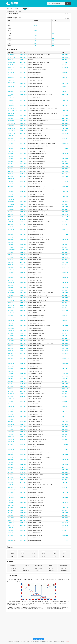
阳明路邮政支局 (11, 57)
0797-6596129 (65, 313)
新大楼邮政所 (11, 394)
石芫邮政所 (10, 197)
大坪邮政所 (10, 343)
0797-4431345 (65, 143)
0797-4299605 (65, 515)
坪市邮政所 (10, 346)
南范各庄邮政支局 (39, 568)
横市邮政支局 (11, 341)
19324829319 (65, 449)
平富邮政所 (10, 235)
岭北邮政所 (10, 538)
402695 (33, 554)
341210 (21, 235)
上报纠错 (67, 642)
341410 (21, 326)
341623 (21, 437)
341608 (21, 409)
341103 (21, 156)
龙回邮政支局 (11, 308)
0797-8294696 (65, 57)
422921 (54, 556)
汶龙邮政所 (10, 462)
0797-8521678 (65, 199)
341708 (21, 460)
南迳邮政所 (10, 500)
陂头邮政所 (10, 508)
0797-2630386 (65, 495)
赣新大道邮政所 (11, 141)
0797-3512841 (65, 477)
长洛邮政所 (10, 166)
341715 (21, 472)
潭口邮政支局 (11, 305)
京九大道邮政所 (11, 518)
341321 (21, 290)
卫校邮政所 (10, 118)
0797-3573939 (65, 480)
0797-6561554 (65, 331)
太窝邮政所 (10, 323)
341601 (21, 396)
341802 (21, 500)
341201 (21, 212)
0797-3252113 (65, 414)
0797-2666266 (65, 498)
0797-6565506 (65, 326)
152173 (65, 554)
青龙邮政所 (10, 369)
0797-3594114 (65, 447)
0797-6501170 (65, 338)
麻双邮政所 (10, 338)
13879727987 (65, 492)
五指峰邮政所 (11, 232)
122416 (65, 551)
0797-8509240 (65, 245)
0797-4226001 (65, 533)
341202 (21, 214)
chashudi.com (67, 14)
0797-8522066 (65, 209)
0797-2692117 (65, 505)
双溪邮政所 (10, 224)
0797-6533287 (65, 341)
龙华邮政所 (10, 333)
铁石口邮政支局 (11, 404)
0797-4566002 (65, 176)
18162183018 (65, 541)
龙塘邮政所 (10, 533)
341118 (21, 192)
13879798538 (65, 194)
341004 (21, 92)
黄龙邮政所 (10, 371)
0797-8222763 (65, 126)
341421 (21, 348)
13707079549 (65, 149)
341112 (21, 176)
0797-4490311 (65, 156)
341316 (21, 283)
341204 (21, 219)
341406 (21, 315)
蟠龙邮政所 (10, 89)
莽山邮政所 (51, 565)
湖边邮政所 (10, 65)
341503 (21, 369)
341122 (21, 197)
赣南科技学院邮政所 (12, 128)
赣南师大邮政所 (11, 121)
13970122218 (65, 121)
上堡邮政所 (10, 275)
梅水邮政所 (10, 240)
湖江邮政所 (10, 176)
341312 (21, 272)
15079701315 (65, 376)
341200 (35, 36)
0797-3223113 (65, 412)
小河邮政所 (10, 434)
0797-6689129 (65, 315)
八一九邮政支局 (11, 480)
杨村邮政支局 (11, 449)
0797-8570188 (65, 212)
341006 (21, 100)
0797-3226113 (65, 401)
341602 (21, 399)
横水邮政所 (10, 247)
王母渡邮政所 (11, 179)
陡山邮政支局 (39, 571)
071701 (12, 556)
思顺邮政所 (10, 280)
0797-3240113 (65, 439)
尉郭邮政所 (51, 571)
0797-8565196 (65, 229)
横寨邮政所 (10, 318)
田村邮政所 (10, 154)
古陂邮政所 (10, 414)
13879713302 (65, 151)
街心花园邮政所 (11, 490)
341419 (21, 346)
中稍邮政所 (10, 245)
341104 (21, 161)
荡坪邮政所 (10, 384)
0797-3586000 (65, 470)
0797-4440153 (65, 136)
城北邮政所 (10, 146)
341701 (21, 447)
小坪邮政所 (10, 192)
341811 (21, 508)
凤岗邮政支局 (11, 331)
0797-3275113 (65, 399)
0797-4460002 (65, 179)
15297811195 (65, 389)
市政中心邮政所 (11, 100)
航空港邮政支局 (64, 565)
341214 (21, 242)
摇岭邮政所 (51, 568)
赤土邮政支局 (11, 313)
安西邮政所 (10, 409)
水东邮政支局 (11, 86)
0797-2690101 (65, 510)
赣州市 (13, 18)
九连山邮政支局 (11, 447)
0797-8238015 (65, 131)
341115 (21, 184)
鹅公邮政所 (10, 535)
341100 (35, 28)
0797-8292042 (65, 67)
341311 (21, 270)
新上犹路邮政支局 (12, 202)
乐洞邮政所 (10, 265)
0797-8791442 (65, 366)
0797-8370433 (65, 80)
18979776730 (65, 457)
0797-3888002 (65, 280)
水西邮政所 (10, 103)
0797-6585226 (65, 320)
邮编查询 (12, 11)
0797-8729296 (65, 353)
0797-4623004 (65, 154)
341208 (21, 229)
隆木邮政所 (10, 348)
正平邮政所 (10, 429)
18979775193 (65, 197)
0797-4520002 (65, 159)
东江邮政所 (10, 485)
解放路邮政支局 (11, 361)
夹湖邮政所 (10, 452)
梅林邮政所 (10, 136)
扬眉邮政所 (10, 252)
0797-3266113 (65, 437)
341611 (21, 414)
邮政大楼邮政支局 (12, 353)
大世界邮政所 (11, 523)
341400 (35, 26)
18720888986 (65, 444)
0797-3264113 (65, 434)
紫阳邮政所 (10, 219)
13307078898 (65, 128)
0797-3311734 (65, 442)
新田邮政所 (10, 419)
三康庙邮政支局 (11, 70)
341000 (20, 18)
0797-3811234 (65, 250)
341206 (21, 224)
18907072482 (65, 513)
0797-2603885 (65, 503)
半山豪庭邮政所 (11, 293)
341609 (21, 412)
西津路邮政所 (11, 116)
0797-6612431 (65, 298)
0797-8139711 (65, 123)
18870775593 (65, 508)
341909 (21, 538)
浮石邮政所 (10, 310)
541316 (23, 551)
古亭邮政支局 (11, 270)
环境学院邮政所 (11, 113)
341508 (21, 376)
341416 (21, 341)
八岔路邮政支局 (39, 565)
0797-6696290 (65, 343)
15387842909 (65, 116)
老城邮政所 (10, 528)
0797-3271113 (65, 417)
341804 (21, 503)
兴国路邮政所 (11, 67)
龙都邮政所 (10, 541)
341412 (21, 331)
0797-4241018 (65, 530)
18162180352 (65, 217)
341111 (21, 174)
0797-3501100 (65, 465)
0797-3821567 (65, 252)
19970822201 (65, 103)
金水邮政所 (10, 475)
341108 (21, 169)
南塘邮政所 (10, 156)
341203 (21, 217)
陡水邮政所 (10, 237)
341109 (21, 171)
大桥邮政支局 (11, 417)
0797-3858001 (65, 260)
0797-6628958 (65, 300)
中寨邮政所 (10, 503)
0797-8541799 (65, 204)
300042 (44, 554)
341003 (21, 89)
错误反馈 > (67, 18)
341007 (21, 103)
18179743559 (65, 166)
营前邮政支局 (11, 229)
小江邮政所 (10, 401)
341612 (21, 417)
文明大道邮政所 (11, 131)
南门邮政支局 (11, 72)
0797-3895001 (65, 262)
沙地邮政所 (10, 174)
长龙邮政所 (10, 290)
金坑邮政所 (10, 285)
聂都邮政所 (10, 262)
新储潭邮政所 (11, 189)
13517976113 (65, 189)
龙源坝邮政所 (11, 505)
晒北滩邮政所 (64, 571)
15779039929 (65, 485)
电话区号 (10, 8)
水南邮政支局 (11, 204)
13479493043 (65, 374)
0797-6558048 (65, 310)
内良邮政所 (10, 379)
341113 (21, 179)
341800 (35, 43)
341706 (21, 457)
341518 (21, 391)
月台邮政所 (64, 568)
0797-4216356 (65, 528)
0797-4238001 (65, 535)
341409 (21, 323)
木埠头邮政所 (26, 568)
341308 (21, 262)
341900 (35, 41)
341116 (21, 186)
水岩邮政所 (10, 227)
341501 (21, 363)
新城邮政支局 (11, 363)
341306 (21, 260)
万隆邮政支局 (11, 437)
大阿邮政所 (10, 427)
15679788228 (65, 482)
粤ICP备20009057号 (35, 642)
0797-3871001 (65, 283)
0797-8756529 (65, 384)
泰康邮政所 (10, 303)
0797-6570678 (65, 351)
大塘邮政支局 (11, 406)
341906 (21, 535)
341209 (21, 232)
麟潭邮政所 (10, 278)
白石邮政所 (10, 149)
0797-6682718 (65, 323)
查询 (68, 3)
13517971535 (65, 181)
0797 (53, 23)
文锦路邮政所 (11, 207)
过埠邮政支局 (11, 283)
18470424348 (65, 100)
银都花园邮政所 (11, 126)
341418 (21, 343)
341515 (21, 386)
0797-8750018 (65, 391)
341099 (21, 106)
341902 (21, 525)
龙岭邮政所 (10, 326)
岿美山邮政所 (11, 525)
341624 (21, 439)
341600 (35, 31)
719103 (12, 554)
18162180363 (65, 219)
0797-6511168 (65, 308)
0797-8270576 (65, 106)
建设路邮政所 (11, 520)
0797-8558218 (65, 224)
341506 (21, 374)
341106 (21, 166)
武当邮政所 (10, 455)
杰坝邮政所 (10, 288)
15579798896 (65, 108)
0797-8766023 (65, 369)
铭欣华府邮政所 (11, 55)
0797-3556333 (65, 487)
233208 (54, 551)
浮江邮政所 (10, 381)
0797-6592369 (65, 318)
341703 (21, 449)
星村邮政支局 (11, 439)
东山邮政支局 (11, 300)
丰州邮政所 (10, 272)
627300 (12, 551)
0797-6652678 (65, 305)
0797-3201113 (65, 404)
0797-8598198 (65, 227)
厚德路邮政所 (11, 78)
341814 (21, 513)
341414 (21, 336)
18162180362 (65, 237)
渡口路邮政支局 (11, 133)
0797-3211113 (65, 429)
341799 (21, 475)
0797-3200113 (65, 406)
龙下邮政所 (10, 513)
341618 (21, 427)
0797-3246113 (65, 419)
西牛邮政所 (10, 422)
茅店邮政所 (10, 169)
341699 (21, 442)
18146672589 (65, 118)
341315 (21, 280)
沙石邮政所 (10, 92)
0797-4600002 (65, 169)
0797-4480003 (65, 164)
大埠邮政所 (10, 184)
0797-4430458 (65, 138)
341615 (21, 422)
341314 (21, 278)
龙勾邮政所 (10, 255)
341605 (21, 404)
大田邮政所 (10, 194)
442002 (44, 551)
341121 (21, 194)
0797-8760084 (65, 371)
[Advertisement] (39, 622)
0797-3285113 (65, 409)
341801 (21, 498)
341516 (21, 389)
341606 (21, 406)
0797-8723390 (65, 358)
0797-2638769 (65, 490)
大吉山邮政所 (11, 498)
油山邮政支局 (11, 424)
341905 (21, 533)
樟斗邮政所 (10, 391)
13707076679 (65, 62)
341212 (21, 237)
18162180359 (65, 235)
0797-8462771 (65, 86)
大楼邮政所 (10, 492)
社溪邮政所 (10, 214)
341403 (21, 308)
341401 (21, 305)
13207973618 (65, 452)
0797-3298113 (65, 427)
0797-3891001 (65, 290)
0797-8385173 (65, 55)
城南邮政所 (10, 138)
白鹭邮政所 (10, 151)
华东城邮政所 (11, 98)
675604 (23, 554)
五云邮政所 (10, 171)
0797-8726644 (65, 356)
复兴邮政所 (13, 571)
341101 (21, 149)
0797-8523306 (65, 240)
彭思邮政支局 (26, 571)
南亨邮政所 (10, 457)
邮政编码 (25, 8)
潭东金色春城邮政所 (12, 108)
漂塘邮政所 (10, 386)
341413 (21, 333)
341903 (21, 528)
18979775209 (65, 184)
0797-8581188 (65, 214)
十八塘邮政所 (11, 336)
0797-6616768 (65, 303)
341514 (21, 384)
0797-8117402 (65, 133)
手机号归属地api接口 (38, 639)
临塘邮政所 (10, 460)
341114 (21, 181)
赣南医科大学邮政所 (12, 62)
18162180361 (65, 232)
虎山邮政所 (10, 412)
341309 (21, 265)
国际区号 (17, 8)
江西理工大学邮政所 (12, 111)
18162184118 (65, 328)
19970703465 (65, 523)
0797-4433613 (65, 141)
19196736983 (65, 520)
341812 (21, 510)
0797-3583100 (65, 460)
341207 (21, 227)
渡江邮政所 (10, 470)
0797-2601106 (65, 500)
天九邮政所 (10, 530)
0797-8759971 (65, 381)
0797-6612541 (65, 295)
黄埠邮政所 (10, 242)
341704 (21, 452)
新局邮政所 (10, 515)
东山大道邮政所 (11, 199)
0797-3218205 (65, 432)
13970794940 (65, 83)
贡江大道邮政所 (11, 143)
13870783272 (65, 467)
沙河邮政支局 (11, 75)
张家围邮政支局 (11, 123)
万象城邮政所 (11, 106)
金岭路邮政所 (11, 80)
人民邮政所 (10, 477)
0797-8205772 (65, 78)
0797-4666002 (65, 186)
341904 (21, 530)
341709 (21, 462)
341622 (21, 434)
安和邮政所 (10, 217)
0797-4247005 (65, 525)
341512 (21, 381)
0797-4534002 (65, 171)
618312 (44, 556)
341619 (21, 429)
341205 (21, 222)
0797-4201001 (65, 538)
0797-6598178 (65, 336)
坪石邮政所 (10, 396)
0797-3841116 (65, 267)
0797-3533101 (65, 472)
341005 (21, 98)
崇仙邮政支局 (11, 399)
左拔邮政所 (10, 389)
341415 (21, 338)
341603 (21, 401)
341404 (21, 310)
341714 (21, 470)
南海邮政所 (10, 495)
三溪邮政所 (10, 159)
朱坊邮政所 (10, 315)
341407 (21, 318)
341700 (35, 46)
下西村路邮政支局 (12, 209)
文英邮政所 (10, 267)
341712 (21, 467)
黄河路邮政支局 (13, 565)
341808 (21, 505)
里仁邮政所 (10, 465)
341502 (21, 366)
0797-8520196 (65, 207)
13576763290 (65, 192)
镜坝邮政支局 (11, 320)
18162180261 (65, 379)
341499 (21, 351)
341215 (21, 245)
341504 (21, 371)
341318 (21, 288)
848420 (33, 551)
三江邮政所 (10, 351)
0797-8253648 (65, 65)
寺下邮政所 (10, 222)
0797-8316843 (65, 70)
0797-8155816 (65, 75)
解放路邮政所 (11, 442)
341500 (35, 33)
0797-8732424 (65, 361)
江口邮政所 (10, 164)
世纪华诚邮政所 (11, 444)
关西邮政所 (10, 467)
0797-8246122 (65, 72)
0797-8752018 (65, 386)
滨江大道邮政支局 (12, 356)
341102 (21, 151)
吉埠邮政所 (10, 161)
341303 (21, 257)
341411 (21, 328)
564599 (33, 556)
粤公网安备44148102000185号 (47, 642)
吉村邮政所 (10, 374)
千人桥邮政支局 (26, 565)
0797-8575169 (65, 242)
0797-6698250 (65, 346)
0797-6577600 (65, 333)
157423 (54, 554)
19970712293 (65, 98)
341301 (21, 252)
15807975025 (65, 95)
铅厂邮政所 (10, 257)
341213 (21, 240)
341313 (21, 275)
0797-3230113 (65, 424)
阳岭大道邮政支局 (12, 250)
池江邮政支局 (11, 366)
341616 (21, 424)
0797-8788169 (65, 363)
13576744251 (65, 113)
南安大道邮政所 (11, 358)
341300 (35, 38)
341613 (21, 419)
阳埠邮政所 (10, 181)
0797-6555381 (65, 348)
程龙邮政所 (10, 472)
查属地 (7, 11)
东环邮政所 (10, 295)
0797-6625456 (65, 293)
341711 (21, 465)
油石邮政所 (10, 212)
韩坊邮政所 (10, 186)
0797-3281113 (65, 422)
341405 (21, 313)
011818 (23, 556)
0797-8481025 (65, 92)
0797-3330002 (65, 394)
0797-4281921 (65, 518)
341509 (21, 379)
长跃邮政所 (10, 60)
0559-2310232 (65, 60)
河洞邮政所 (10, 376)
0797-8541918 (65, 202)
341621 (21, 432)
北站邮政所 (13, 568)
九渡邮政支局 (11, 432)
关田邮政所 (10, 260)
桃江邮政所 (10, 482)
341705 (21, 455)
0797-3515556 (65, 475)
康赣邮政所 (10, 298)
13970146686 (65, 111)
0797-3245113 (65, 396)
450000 (65, 556)
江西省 (9, 18)
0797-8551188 (65, 222)
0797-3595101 (65, 455)
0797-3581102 (65, 462)
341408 (21, 320)
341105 (21, 164)
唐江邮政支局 (11, 328)
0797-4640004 (65, 161)
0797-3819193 (65, 247)
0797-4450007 (65, 174)
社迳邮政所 (10, 510)
